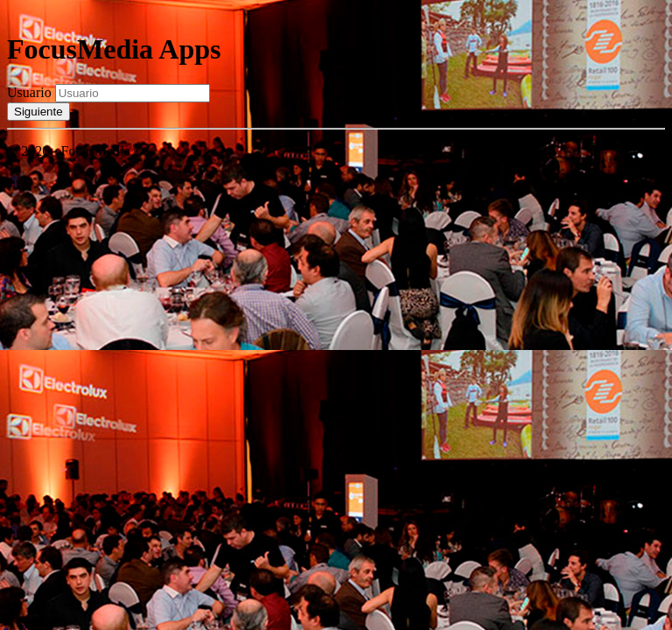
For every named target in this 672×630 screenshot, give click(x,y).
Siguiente (38, 112)
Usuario (29, 92)
